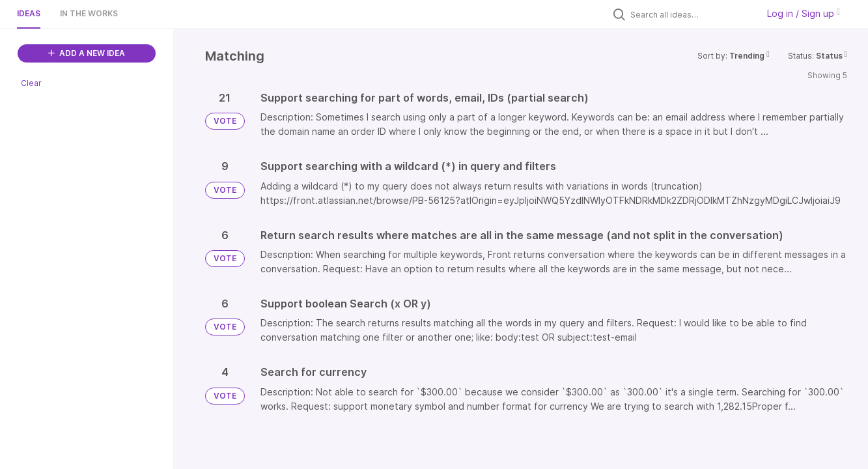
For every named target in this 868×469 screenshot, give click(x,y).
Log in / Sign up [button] (804, 13)
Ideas (29, 13)
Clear (31, 83)
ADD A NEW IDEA (87, 53)
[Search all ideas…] (691, 14)
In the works (89, 13)
